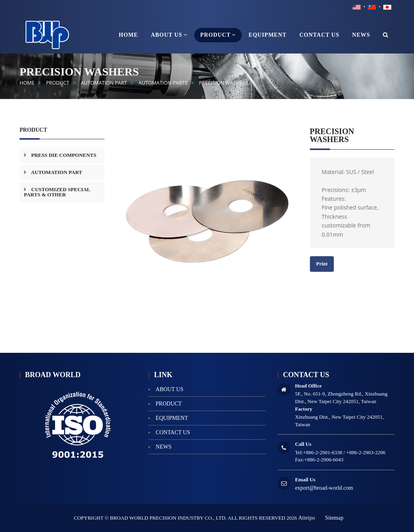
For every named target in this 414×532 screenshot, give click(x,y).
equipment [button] (267, 35)
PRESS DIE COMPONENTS (63, 155)
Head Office (309, 386)
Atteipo (307, 518)
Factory (304, 409)
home (27, 83)
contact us (173, 432)
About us (169, 389)
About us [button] (169, 35)
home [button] (128, 35)
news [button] (361, 35)
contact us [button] (319, 35)
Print (322, 264)
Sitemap (334, 518)
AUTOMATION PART (104, 83)
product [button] (218, 35)
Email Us (305, 480)
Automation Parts (163, 83)
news (164, 447)
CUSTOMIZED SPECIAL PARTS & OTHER (57, 192)
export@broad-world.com (324, 488)
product (57, 83)
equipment (172, 418)
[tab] (62, 155)
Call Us (303, 444)
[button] (386, 35)
